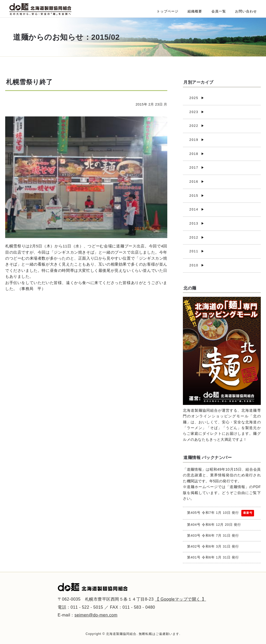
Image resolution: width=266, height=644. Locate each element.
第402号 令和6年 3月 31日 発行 (213, 547)
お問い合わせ (246, 11)
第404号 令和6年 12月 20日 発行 (214, 525)
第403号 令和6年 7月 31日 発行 (213, 536)
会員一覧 (219, 11)
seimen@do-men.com (96, 615)
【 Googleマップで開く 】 (181, 599)
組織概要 (195, 11)
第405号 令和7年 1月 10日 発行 (221, 513)
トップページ (168, 11)
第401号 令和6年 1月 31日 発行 (213, 557)
